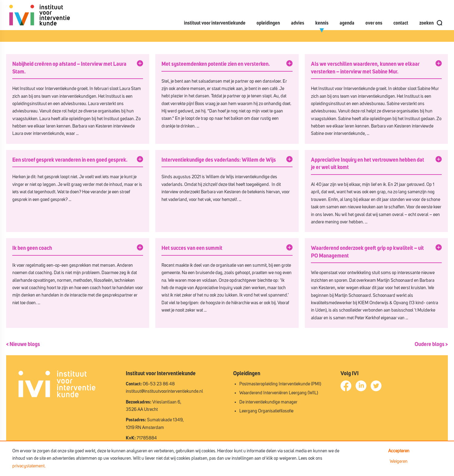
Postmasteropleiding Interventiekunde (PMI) (280, 384)
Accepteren (399, 451)
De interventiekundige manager (268, 402)
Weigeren (399, 461)
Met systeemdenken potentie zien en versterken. (216, 64)
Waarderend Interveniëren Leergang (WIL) (279, 393)
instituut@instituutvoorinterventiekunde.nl (164, 391)
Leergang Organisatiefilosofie (266, 411)
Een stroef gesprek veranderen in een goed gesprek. (70, 160)
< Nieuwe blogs (23, 344)
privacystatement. (29, 466)
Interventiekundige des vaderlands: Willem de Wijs (219, 160)
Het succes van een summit (192, 248)
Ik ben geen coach (32, 248)
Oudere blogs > (431, 344)
